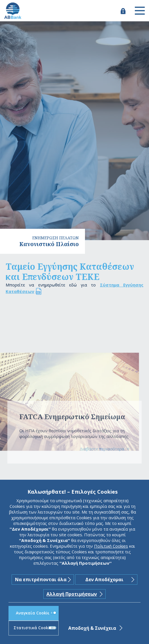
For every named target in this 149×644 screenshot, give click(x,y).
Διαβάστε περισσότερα (102, 449)
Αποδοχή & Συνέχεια (92, 628)
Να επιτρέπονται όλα (41, 579)
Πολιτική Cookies (111, 546)
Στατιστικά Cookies (35, 628)
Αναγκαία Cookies (36, 613)
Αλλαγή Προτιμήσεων (72, 594)
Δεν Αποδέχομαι (104, 579)
